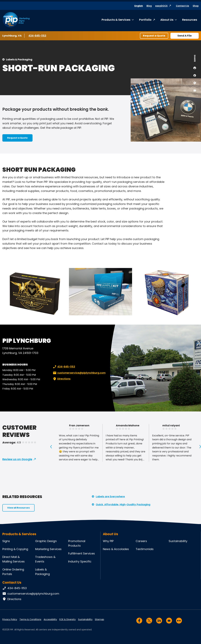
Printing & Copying (15, 549)
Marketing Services (48, 549)
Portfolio (145, 20)
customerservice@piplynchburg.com (79, 373)
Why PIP (108, 541)
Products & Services (116, 20)
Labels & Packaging (19, 60)
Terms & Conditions (30, 619)
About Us (167, 20)
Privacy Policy (10, 619)
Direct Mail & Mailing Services (14, 559)
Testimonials (145, 549)
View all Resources (18, 508)
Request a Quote (154, 36)
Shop (196, 6)
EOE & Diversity (68, 619)
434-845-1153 (38, 36)
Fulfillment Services (81, 553)
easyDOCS (161, 6)
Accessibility (50, 619)
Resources (190, 20)
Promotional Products (77, 543)
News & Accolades (116, 549)
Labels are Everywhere (110, 497)
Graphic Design (46, 541)
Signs (6, 541)
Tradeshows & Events (45, 559)
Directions (61, 379)
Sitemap (99, 619)
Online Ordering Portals (13, 572)
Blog (149, 6)
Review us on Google (17, 459)
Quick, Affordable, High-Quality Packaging (123, 505)
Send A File (185, 36)
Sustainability (178, 541)
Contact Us (182, 6)
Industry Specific (80, 561)
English (139, 6)
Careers (141, 541)
